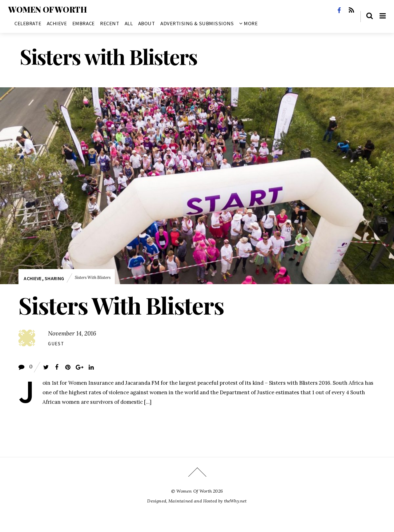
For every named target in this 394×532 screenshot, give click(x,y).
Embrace (84, 23)
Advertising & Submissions (197, 23)
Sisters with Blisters (93, 277)
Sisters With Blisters (121, 305)
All (129, 23)
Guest (56, 344)
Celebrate (28, 23)
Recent (110, 23)
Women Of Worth (194, 491)
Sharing (54, 278)
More (248, 23)
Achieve (57, 23)
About (147, 23)
